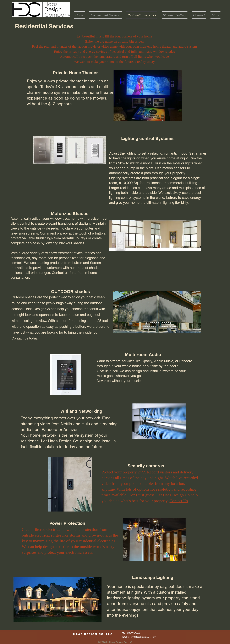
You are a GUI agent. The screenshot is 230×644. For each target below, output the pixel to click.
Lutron (171, 198)
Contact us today (24, 338)
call (115, 371)
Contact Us (179, 501)
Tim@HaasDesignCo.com (143, 637)
